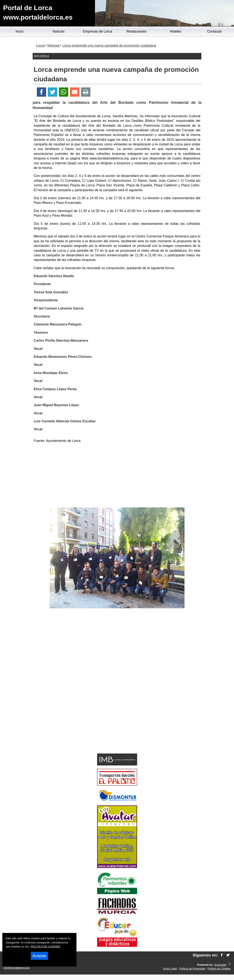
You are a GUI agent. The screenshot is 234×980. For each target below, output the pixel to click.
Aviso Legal (170, 969)
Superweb (220, 965)
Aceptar (39, 956)
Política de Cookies (219, 969)
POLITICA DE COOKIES (45, 946)
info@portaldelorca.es (17, 968)
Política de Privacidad (192, 969)
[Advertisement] (117, 476)
